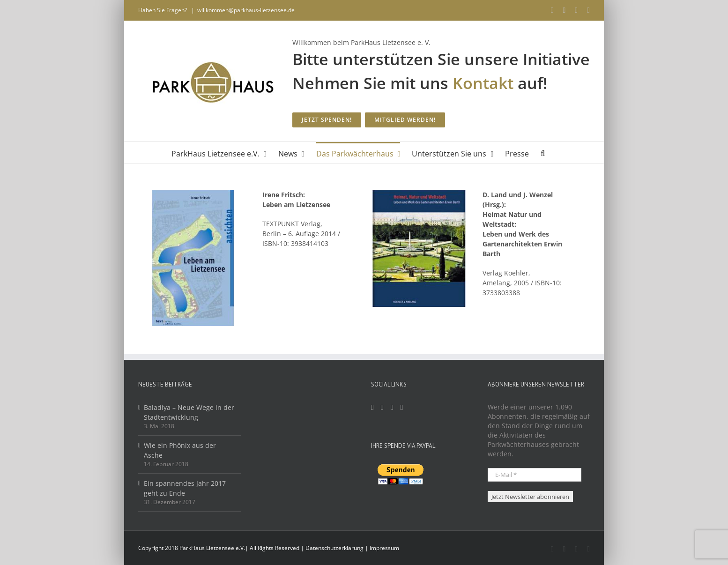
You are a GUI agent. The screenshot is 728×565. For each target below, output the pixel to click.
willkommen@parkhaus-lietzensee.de (246, 10)
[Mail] (392, 408)
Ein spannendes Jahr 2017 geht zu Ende (185, 488)
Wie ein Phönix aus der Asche (180, 450)
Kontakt (483, 83)
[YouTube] (382, 408)
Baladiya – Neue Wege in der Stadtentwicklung (189, 412)
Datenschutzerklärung (334, 548)
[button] (543, 153)
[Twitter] (402, 408)
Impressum (384, 548)
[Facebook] (372, 408)
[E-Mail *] (535, 475)
